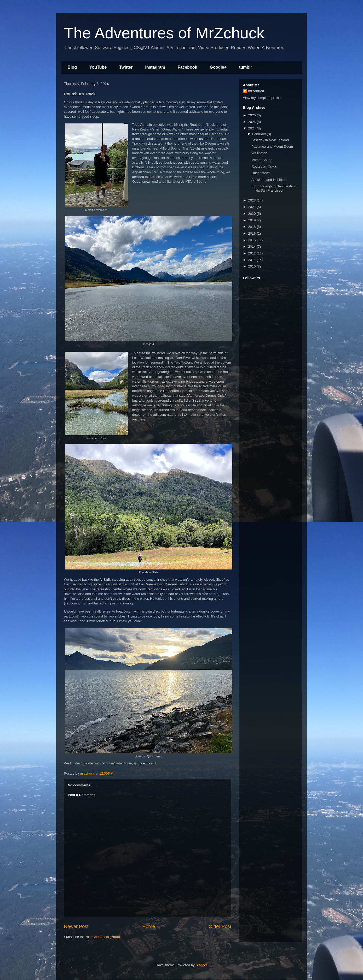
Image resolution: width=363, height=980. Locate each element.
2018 (253, 227)
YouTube (98, 67)
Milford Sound (262, 160)
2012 (253, 253)
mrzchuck (256, 91)
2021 (253, 207)
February (260, 134)
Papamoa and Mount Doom (272, 147)
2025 (253, 122)
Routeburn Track (264, 166)
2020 (253, 214)
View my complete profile (262, 98)
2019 (253, 220)
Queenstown (261, 173)
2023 (253, 200)
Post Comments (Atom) (102, 937)
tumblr (246, 67)
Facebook (188, 67)
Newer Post (76, 926)
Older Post (220, 926)
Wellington (259, 153)
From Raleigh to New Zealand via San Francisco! (274, 188)
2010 (253, 266)
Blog (72, 67)
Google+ (218, 67)
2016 (253, 233)
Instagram (155, 67)
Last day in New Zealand (270, 140)
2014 (253, 247)
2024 (253, 128)
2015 (253, 240)
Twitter (126, 67)
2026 (253, 115)
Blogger (201, 965)
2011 (253, 260)
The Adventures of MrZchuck (164, 33)
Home (149, 926)
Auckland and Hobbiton (269, 180)
